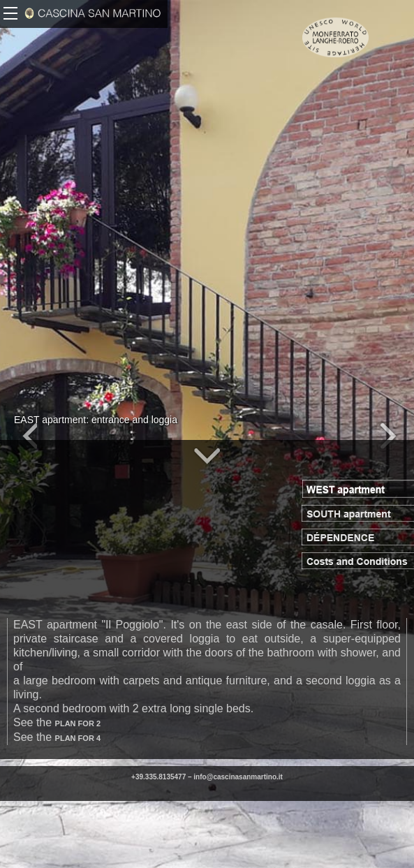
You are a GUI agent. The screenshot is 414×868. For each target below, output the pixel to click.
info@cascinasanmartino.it (238, 777)
